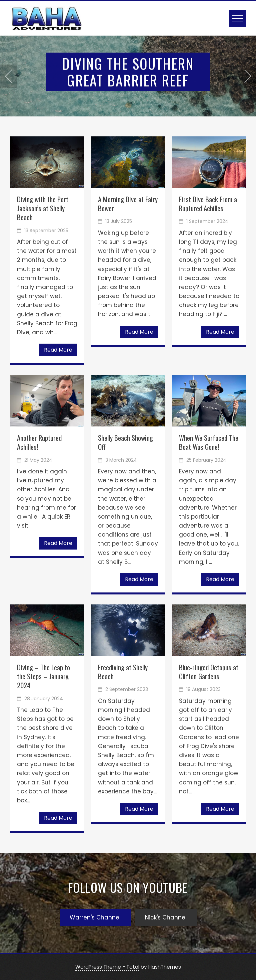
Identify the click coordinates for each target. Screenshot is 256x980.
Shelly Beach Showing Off (125, 442)
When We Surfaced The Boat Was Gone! (209, 442)
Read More (58, 350)
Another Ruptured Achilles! (39, 442)
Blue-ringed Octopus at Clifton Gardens (209, 672)
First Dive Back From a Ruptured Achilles (208, 204)
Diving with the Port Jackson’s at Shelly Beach (43, 208)
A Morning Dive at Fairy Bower (128, 204)
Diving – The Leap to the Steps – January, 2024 (43, 676)
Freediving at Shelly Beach (123, 672)
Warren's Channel (95, 917)
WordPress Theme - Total (107, 967)
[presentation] (8, 76)
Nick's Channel (166, 917)
